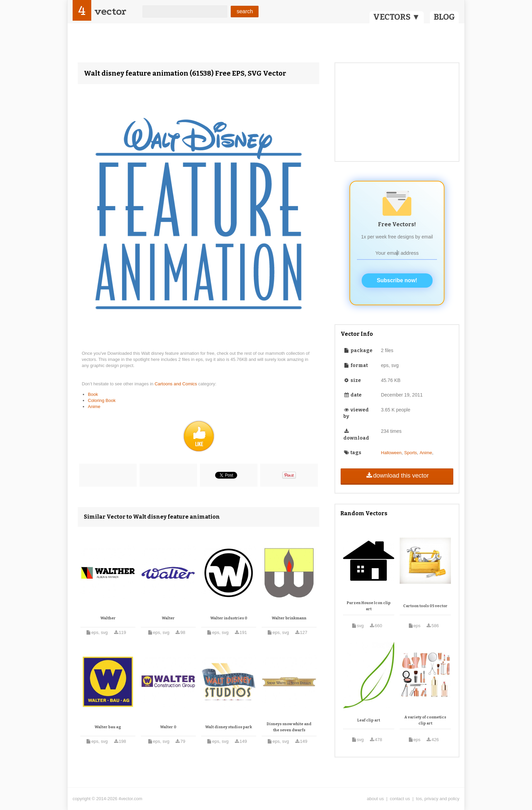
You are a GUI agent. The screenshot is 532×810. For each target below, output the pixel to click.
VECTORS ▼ (397, 17)
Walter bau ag (108, 727)
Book (93, 394)
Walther (108, 618)
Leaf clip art (369, 720)
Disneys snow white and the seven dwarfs (289, 727)
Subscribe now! (397, 280)
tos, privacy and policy (438, 799)
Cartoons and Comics (177, 384)
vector (110, 11)
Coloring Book (102, 400)
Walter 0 (168, 727)
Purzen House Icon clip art (369, 606)
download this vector (397, 476)
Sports (411, 453)
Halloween (391, 453)
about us (375, 799)
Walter (168, 618)
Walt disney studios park (229, 727)
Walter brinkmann (289, 618)
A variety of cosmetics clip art (425, 720)
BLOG (444, 17)
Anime (94, 407)
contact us (400, 799)
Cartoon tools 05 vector (425, 606)
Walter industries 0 (229, 618)
